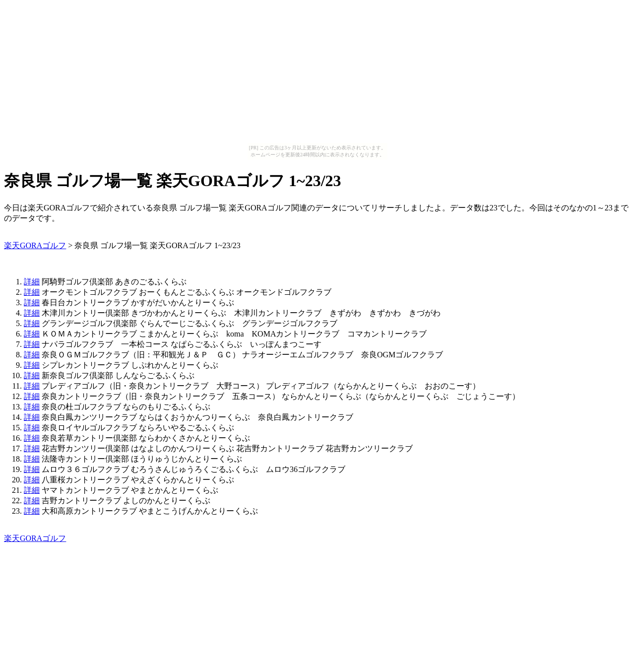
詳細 (32, 282)
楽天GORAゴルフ (35, 245)
